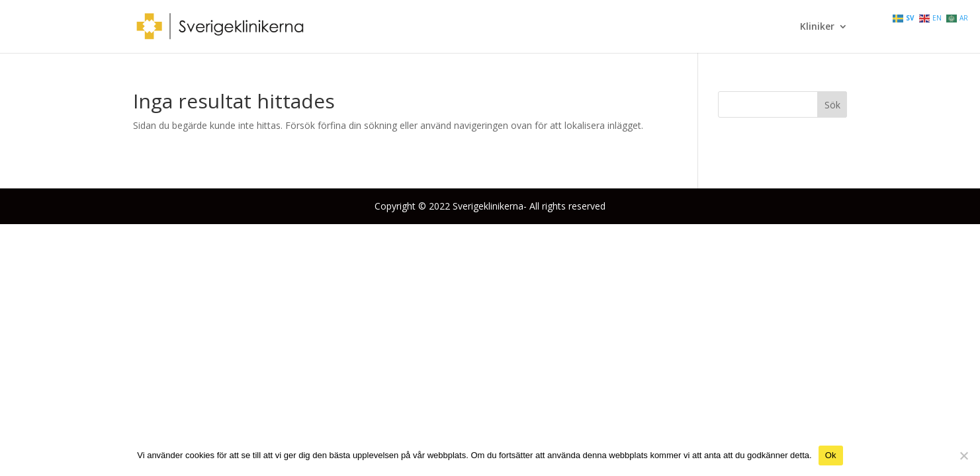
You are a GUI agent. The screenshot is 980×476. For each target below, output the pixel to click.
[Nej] (963, 456)
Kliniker (817, 27)
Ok (831, 455)
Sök (832, 105)
